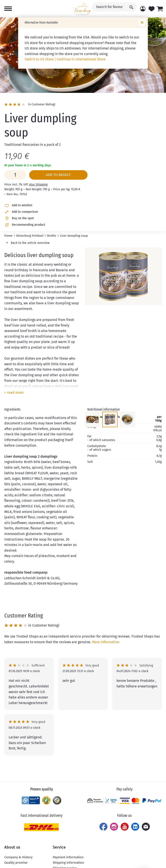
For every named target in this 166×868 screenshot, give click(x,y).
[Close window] (142, 22)
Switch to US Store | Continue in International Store (65, 59)
